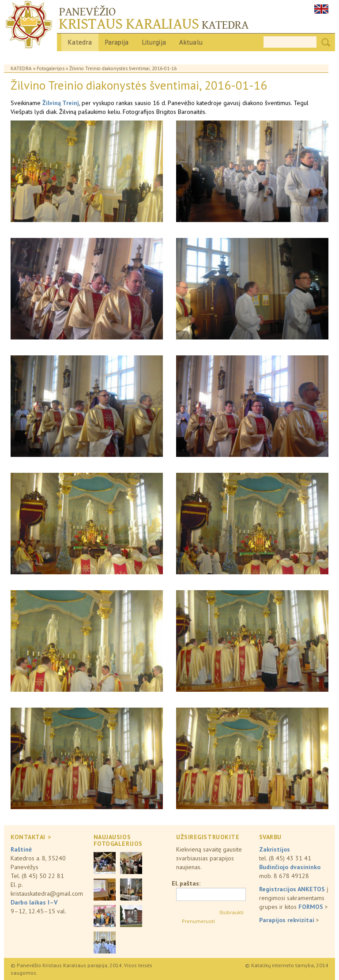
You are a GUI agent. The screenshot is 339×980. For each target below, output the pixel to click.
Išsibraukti (232, 912)
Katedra (80, 42)
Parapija (117, 42)
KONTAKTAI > (31, 837)
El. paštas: (186, 883)
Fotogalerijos (51, 68)
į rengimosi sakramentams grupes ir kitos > (294, 898)
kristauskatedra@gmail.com (47, 893)
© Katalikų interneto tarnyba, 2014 (287, 965)
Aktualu (191, 42)
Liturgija (154, 42)
